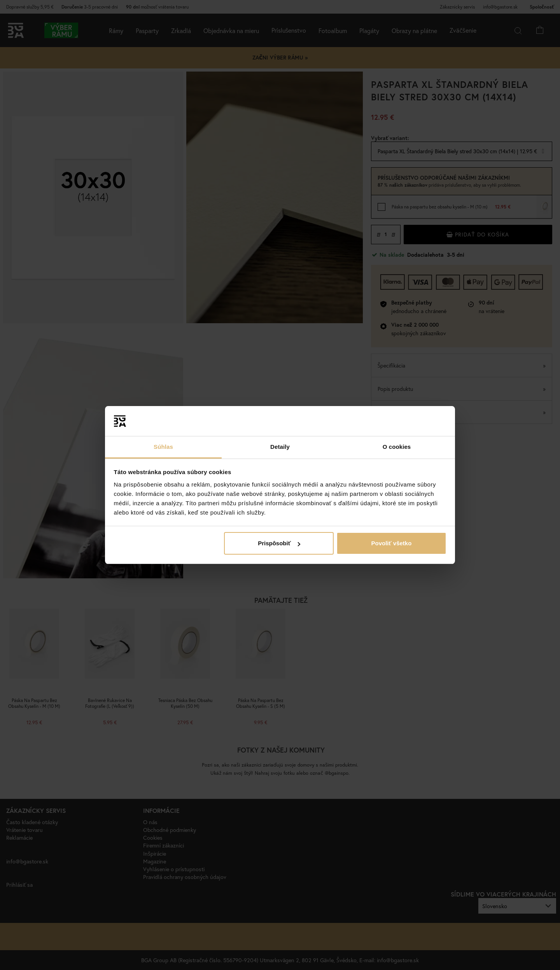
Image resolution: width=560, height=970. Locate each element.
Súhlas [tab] (163, 447)
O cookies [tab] (397, 447)
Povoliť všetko (391, 543)
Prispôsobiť (279, 543)
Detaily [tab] (280, 447)
